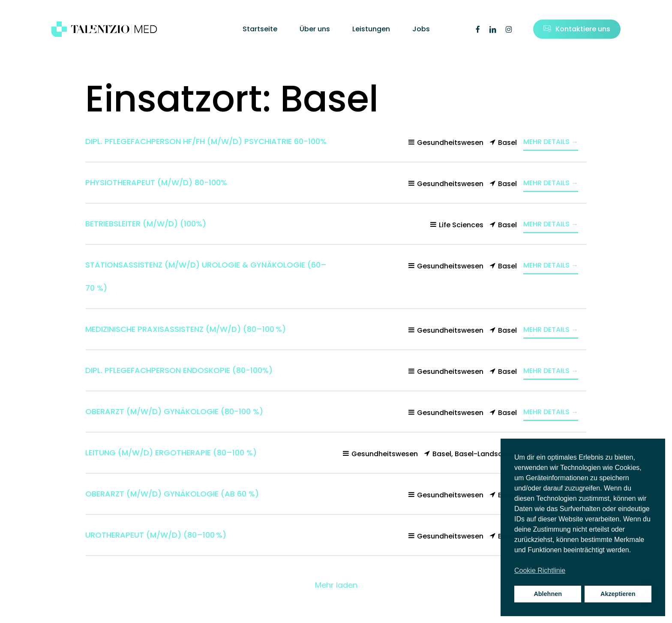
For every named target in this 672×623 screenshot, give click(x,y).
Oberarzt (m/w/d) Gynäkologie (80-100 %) (174, 411)
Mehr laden (336, 585)
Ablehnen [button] (548, 594)
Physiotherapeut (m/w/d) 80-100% (156, 182)
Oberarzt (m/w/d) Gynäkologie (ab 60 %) (172, 494)
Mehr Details (551, 142)
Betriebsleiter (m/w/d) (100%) (146, 224)
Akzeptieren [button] (618, 594)
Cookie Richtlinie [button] (540, 570)
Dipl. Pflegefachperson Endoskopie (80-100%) (179, 370)
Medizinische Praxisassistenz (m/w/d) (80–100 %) (186, 329)
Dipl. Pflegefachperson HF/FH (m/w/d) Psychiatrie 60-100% (206, 141)
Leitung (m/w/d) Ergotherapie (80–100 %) (171, 453)
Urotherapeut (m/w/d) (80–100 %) (156, 535)
